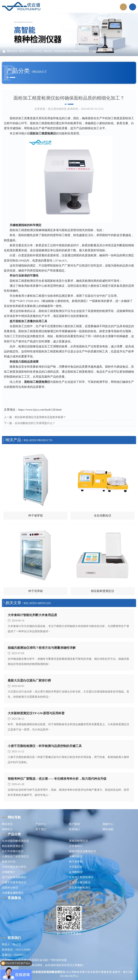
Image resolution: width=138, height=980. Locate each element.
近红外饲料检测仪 (80, 888)
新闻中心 (24, 51)
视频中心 (108, 824)
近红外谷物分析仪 (13, 851)
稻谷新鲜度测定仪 (13, 846)
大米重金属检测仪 (13, 893)
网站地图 (108, 829)
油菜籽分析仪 (10, 888)
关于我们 (41, 829)
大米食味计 (76, 846)
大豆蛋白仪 (76, 867)
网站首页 (12, 51)
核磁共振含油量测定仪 (82, 851)
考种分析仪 (76, 856)
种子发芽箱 (76, 862)
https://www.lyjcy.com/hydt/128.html (40, 410)
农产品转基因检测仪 (14, 877)
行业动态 (37, 51)
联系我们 (74, 829)
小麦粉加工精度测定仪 (15, 856)
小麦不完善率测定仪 (14, 882)
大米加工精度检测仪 (81, 877)
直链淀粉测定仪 (78, 841)
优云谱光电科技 (57, 109)
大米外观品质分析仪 (14, 867)
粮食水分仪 (9, 862)
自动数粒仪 (76, 872)
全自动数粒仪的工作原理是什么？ (35, 423)
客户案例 (74, 824)
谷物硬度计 (9, 872)
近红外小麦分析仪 (80, 882)
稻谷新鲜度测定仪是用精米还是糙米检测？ (40, 417)
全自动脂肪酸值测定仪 (15, 841)
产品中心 (41, 824)
